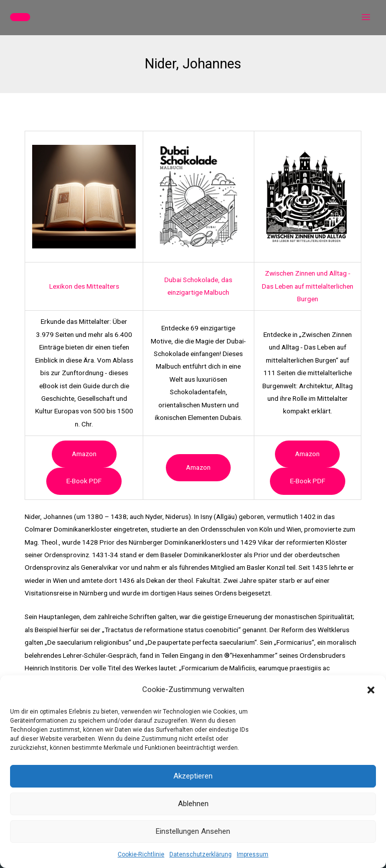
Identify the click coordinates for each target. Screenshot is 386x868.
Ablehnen (193, 804)
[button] (371, 690)
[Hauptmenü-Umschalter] (366, 17)
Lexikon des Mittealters (84, 286)
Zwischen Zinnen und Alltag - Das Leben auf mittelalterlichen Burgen (308, 286)
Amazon (84, 454)
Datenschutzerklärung (201, 854)
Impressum (253, 854)
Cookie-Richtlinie (141, 854)
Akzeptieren (193, 776)
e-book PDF (84, 481)
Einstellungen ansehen (193, 831)
